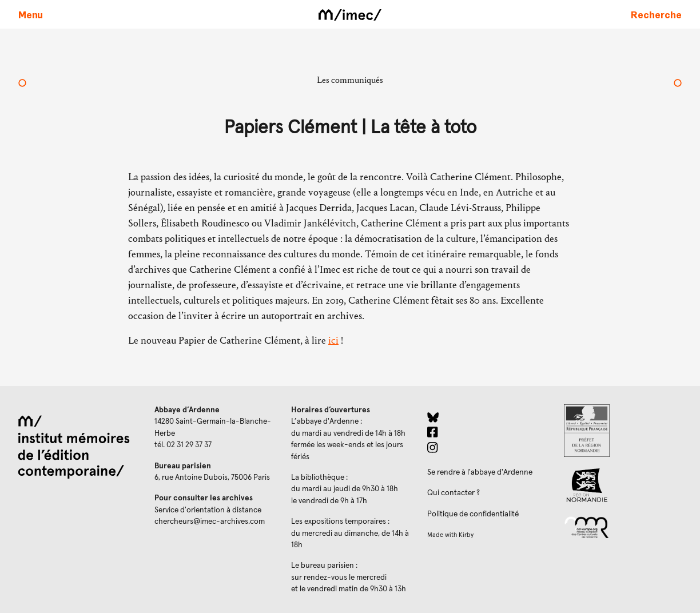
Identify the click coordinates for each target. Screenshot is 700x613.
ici (333, 341)
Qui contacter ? (454, 493)
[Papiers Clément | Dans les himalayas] (678, 84)
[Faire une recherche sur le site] (656, 14)
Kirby (466, 535)
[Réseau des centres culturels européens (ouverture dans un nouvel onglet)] (623, 527)
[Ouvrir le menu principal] (31, 14)
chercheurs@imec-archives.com (210, 522)
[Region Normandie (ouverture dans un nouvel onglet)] (623, 485)
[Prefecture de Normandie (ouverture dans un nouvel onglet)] (623, 431)
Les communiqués (350, 80)
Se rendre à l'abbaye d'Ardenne (480, 472)
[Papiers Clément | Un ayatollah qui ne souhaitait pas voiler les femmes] (22, 84)
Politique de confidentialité (473, 514)
